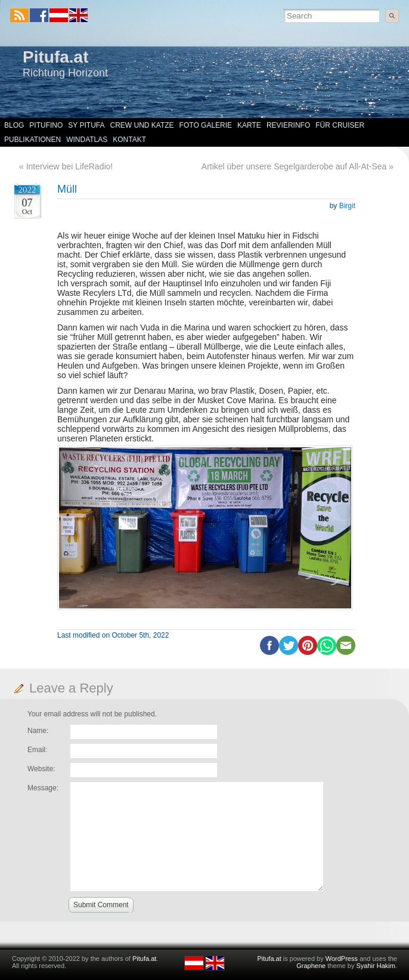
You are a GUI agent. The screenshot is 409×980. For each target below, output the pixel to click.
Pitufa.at (55, 57)
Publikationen (32, 140)
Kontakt (129, 140)
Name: (38, 731)
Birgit (347, 206)
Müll (67, 189)
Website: (41, 769)
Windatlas (87, 140)
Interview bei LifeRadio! (70, 166)
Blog (14, 125)
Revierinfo (288, 125)
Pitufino (46, 125)
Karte (249, 125)
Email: (37, 750)
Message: (43, 788)
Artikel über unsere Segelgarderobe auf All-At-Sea (294, 166)
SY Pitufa (86, 125)
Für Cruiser (340, 125)
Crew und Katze (142, 125)
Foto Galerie (206, 125)
